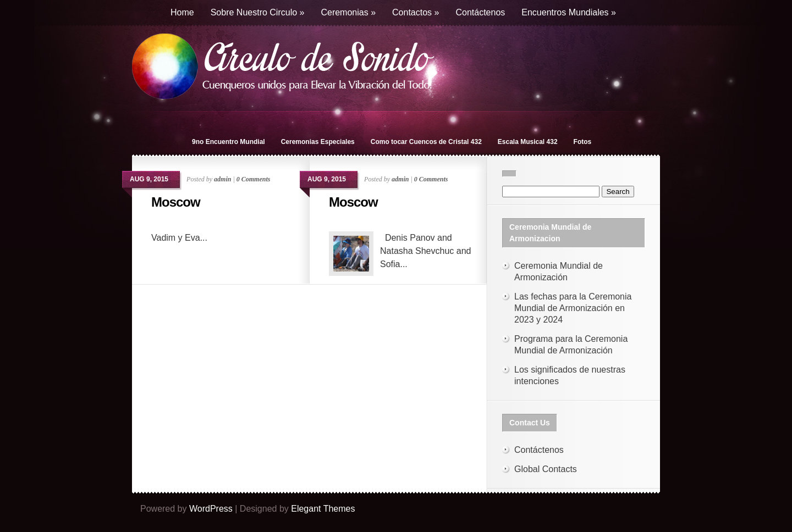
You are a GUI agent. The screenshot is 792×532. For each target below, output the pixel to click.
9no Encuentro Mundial (229, 142)
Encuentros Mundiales (569, 12)
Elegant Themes (323, 509)
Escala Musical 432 (528, 142)
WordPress (211, 509)
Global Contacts (546, 469)
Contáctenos (480, 12)
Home (182, 12)
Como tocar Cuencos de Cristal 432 (426, 142)
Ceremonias (348, 12)
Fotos (583, 142)
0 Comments (254, 179)
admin (222, 179)
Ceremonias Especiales (318, 142)
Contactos (416, 12)
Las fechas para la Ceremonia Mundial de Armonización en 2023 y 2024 (573, 308)
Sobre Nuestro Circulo (258, 12)
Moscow (176, 202)
